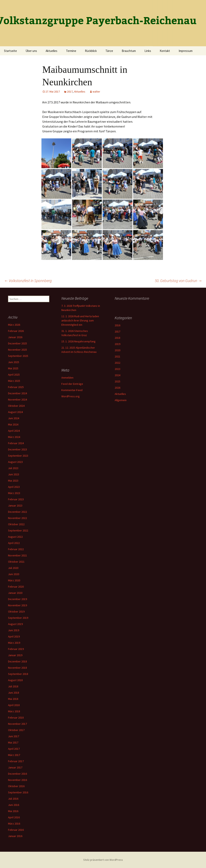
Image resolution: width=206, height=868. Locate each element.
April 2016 (14, 817)
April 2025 (14, 375)
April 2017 (14, 749)
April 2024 (14, 431)
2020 (117, 350)
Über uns (31, 51)
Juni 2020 (14, 574)
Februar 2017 (16, 761)
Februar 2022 (16, 549)
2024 (117, 375)
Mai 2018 (13, 699)
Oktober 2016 (16, 786)
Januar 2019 (15, 655)
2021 (117, 356)
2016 (117, 325)
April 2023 (14, 487)
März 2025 (14, 381)
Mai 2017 (13, 742)
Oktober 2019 (16, 612)
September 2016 (18, 792)
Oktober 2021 (16, 562)
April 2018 (14, 705)
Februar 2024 (16, 443)
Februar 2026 (16, 331)
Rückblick (91, 51)
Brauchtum (129, 51)
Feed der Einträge (72, 384)
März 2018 (14, 711)
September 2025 (18, 356)
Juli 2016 (13, 799)
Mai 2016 (13, 811)
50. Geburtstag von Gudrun (178, 281)
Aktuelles (51, 51)
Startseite (10, 51)
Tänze (109, 51)
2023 (117, 369)
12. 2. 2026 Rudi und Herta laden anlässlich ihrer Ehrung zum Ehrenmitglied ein (80, 320)
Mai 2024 (13, 424)
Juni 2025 (14, 362)
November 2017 (18, 724)
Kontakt (165, 51)
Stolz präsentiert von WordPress (103, 860)
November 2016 (18, 780)
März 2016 (14, 824)
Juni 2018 (14, 693)
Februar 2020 (16, 587)
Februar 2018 (16, 718)
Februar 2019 (16, 649)
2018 (117, 338)
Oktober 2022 (16, 524)
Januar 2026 (15, 337)
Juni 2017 (14, 736)
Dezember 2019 (18, 599)
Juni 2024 (14, 418)
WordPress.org (71, 396)
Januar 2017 (15, 767)
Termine (71, 51)
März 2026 (14, 325)
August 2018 (15, 680)
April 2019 (14, 636)
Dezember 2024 (18, 393)
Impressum (186, 51)
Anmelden (67, 378)
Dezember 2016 (18, 774)
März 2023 (14, 493)
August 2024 (15, 412)
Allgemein (121, 400)
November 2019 (18, 605)
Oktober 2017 (16, 730)
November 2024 (18, 400)
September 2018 (18, 674)
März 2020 (14, 580)
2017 (70, 92)
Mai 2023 (13, 481)
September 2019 (18, 618)
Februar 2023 (16, 499)
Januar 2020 (15, 593)
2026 (117, 388)
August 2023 (15, 462)
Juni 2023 (14, 474)
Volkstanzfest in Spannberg (28, 281)
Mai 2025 (13, 368)
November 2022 (18, 518)
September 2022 (18, 530)
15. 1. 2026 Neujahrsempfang (78, 341)
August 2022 (15, 537)
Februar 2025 (16, 387)
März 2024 (14, 437)
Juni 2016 (14, 805)
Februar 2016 (16, 830)
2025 (117, 381)
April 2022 (14, 543)
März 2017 (14, 755)
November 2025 (18, 350)
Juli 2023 (13, 468)
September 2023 (18, 456)
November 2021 (18, 555)
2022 (117, 363)
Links (148, 51)
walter (96, 92)
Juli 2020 (13, 568)
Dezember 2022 (18, 512)
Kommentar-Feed (72, 390)
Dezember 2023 (18, 449)
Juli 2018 (13, 686)
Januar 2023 (15, 506)
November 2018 (18, 668)
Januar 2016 (15, 836)
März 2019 (14, 643)
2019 (117, 344)
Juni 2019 (14, 630)
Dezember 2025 (18, 343)
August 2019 (15, 624)
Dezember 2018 (18, 661)
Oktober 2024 (16, 406)
